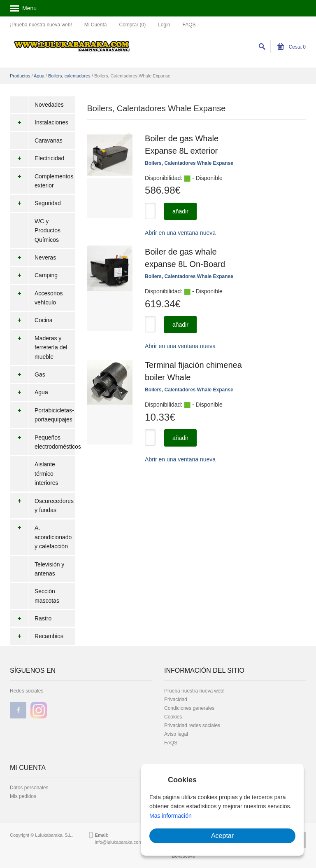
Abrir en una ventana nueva (180, 233)
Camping (34, 275)
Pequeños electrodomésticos (42, 442)
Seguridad (35, 203)
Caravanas (49, 140)
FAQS (189, 25)
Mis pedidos (23, 796)
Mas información (171, 816)
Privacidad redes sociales (192, 725)
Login (164, 25)
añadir (180, 211)
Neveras (33, 257)
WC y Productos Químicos (48, 230)
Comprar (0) (132, 25)
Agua (39, 76)
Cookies (173, 717)
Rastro (31, 618)
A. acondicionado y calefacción (41, 537)
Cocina (31, 320)
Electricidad (37, 158)
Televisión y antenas (49, 569)
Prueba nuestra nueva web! (194, 691)
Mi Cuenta (96, 25)
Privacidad (176, 700)
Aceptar (222, 836)
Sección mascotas (47, 596)
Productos (20, 76)
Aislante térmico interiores (46, 474)
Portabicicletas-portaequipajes (42, 415)
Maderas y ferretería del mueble (38, 347)
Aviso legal (176, 734)
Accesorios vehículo (36, 298)
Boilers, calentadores (69, 76)
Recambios (37, 636)
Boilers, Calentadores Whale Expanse (189, 163)
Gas (28, 374)
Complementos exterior (42, 181)
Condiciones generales (189, 708)
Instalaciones (39, 122)
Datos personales (29, 788)
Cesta (292, 47)
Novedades (49, 105)
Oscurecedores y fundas (42, 506)
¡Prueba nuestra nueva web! (41, 25)
